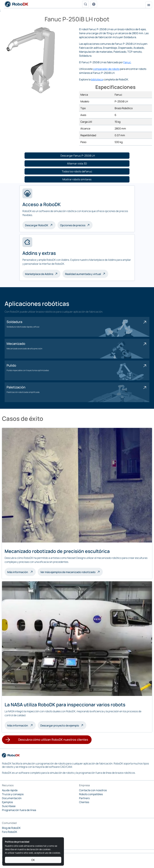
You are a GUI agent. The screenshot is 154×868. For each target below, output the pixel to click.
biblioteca (97, 79)
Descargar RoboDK (37, 225)
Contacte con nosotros (93, 790)
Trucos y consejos (13, 794)
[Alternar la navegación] (149, 5)
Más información (21, 572)
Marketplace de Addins (39, 274)
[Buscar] (85, 4)
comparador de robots (106, 69)
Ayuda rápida (10, 790)
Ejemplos (7, 802)
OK (33, 860)
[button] (94, 4)
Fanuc (127, 62)
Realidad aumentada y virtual (83, 274)
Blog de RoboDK (11, 828)
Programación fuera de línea (19, 810)
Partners (84, 798)
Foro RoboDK (10, 832)
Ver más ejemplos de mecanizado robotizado (68, 572)
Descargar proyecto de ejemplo (60, 725)
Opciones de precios (73, 225)
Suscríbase (9, 806)
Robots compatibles (91, 794)
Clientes (84, 802)
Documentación (12, 798)
